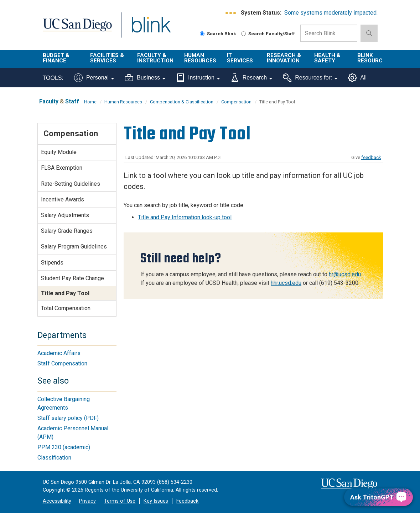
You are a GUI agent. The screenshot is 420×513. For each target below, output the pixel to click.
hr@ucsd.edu (345, 274)
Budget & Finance (56, 58)
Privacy (87, 501)
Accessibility (57, 501)
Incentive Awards (63, 199)
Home (90, 102)
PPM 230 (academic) (64, 447)
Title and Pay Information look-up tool (185, 217)
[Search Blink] (202, 34)
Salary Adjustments (65, 215)
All (357, 78)
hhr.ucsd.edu (286, 283)
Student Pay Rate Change (72, 278)
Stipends (52, 263)
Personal (94, 78)
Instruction (198, 78)
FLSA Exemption (62, 168)
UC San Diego (75, 29)
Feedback (187, 501)
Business (145, 78)
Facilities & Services (107, 58)
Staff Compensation (62, 363)
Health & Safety (327, 58)
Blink (144, 29)
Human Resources (200, 58)
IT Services (240, 58)
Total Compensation (66, 308)
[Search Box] (329, 33)
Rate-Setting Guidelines (71, 184)
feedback (371, 157)
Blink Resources (373, 58)
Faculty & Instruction (155, 58)
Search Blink (218, 34)
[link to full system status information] (231, 13)
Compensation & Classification (182, 102)
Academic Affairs (59, 353)
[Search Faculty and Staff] (243, 34)
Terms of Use (120, 501)
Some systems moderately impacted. (331, 13)
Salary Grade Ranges (67, 231)
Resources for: (310, 78)
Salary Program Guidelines (74, 247)
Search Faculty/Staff (268, 34)
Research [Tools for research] (251, 78)
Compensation (236, 102)
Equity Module (59, 152)
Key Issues (156, 501)
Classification (54, 458)
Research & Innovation (284, 58)
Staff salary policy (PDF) (68, 418)
